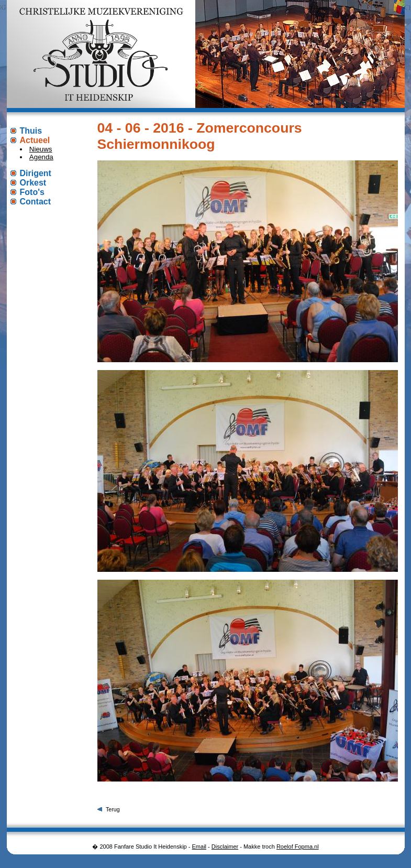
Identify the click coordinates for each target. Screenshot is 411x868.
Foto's (32, 192)
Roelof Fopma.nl (298, 847)
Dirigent (36, 173)
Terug (113, 809)
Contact (36, 202)
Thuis (31, 131)
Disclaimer (225, 847)
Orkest (33, 183)
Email (199, 847)
